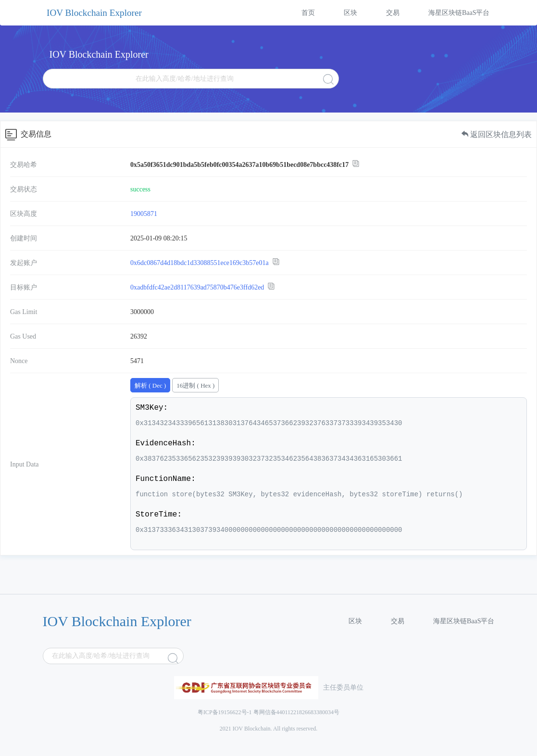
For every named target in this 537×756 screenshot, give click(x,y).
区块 (350, 13)
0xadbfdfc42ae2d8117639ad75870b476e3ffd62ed (197, 287)
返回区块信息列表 (497, 134)
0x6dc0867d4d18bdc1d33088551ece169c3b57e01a (200, 263)
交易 (393, 13)
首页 (308, 13)
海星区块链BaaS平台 (459, 13)
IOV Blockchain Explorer (94, 13)
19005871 (144, 214)
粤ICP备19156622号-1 (225, 712)
